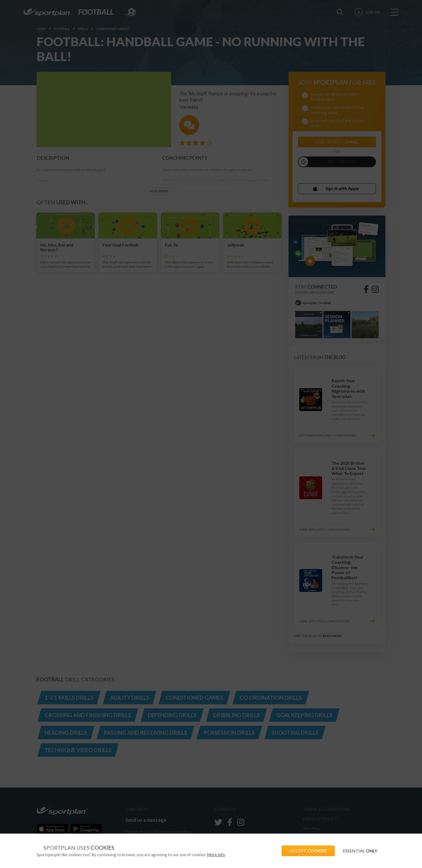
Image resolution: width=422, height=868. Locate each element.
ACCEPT (308, 851)
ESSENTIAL (360, 851)
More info (216, 855)
